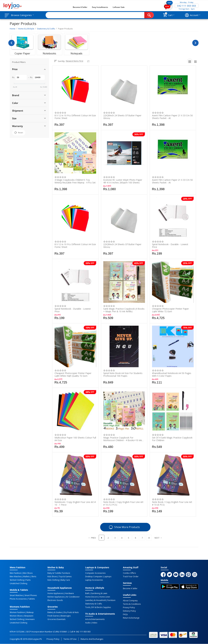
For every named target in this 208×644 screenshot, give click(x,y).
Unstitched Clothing (18, 583)
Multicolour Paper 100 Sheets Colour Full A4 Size (75, 439)
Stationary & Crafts (94, 604)
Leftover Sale (119, 7)
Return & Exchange (131, 618)
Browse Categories (22, 15)
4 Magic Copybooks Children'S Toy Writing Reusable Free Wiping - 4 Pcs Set (75, 181)
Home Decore (92, 597)
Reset (19, 133)
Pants (28, 580)
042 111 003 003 (187, 6)
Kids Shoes (52, 577)
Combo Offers (129, 573)
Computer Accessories (95, 573)
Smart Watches (16, 595)
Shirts (34, 577)
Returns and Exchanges (92, 639)
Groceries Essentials (56, 619)
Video (95, 623)
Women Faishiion (17, 612)
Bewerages (66, 616)
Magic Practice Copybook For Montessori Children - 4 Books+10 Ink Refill (123, 439)
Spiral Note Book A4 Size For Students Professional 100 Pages (123, 374)
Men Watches (16, 577)
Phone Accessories (18, 599)
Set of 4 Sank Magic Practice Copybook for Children (172, 439)
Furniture (111, 600)
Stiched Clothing (17, 580)
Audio (88, 623)
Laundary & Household (96, 600)
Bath (87, 593)
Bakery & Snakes (55, 612)
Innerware (30, 619)
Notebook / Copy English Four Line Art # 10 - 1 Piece (75, 503)
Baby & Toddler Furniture (59, 573)
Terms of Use (70, 639)
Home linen (105, 597)
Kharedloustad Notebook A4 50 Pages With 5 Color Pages (172, 374)
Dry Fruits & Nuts (71, 612)
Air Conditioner (73, 597)
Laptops (108, 577)
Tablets (31, 599)
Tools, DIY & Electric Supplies (98, 607)
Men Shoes (28, 573)
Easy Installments (100, 7)
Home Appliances (55, 593)
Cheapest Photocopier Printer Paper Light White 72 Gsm (170, 310)
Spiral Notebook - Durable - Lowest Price (170, 246)
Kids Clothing (53, 580)
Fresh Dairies (53, 616)
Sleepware (29, 616)
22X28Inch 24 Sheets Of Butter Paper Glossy (122, 117)
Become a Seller (80, 7)
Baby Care (65, 580)
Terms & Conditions (132, 604)
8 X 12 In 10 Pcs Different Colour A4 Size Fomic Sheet (75, 117)
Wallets (26, 577)
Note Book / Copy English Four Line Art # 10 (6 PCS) (172, 503)
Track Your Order (131, 577)
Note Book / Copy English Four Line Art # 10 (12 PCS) (123, 503)
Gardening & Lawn (99, 593)
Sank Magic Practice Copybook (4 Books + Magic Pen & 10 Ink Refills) (124, 310)
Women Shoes (16, 616)
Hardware (69, 593)
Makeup (30, 612)
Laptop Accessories (94, 580)
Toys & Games (65, 577)
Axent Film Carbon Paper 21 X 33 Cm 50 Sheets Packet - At (172, 117)
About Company (130, 601)
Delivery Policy (129, 611)
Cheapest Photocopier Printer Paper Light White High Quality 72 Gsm (73, 374)
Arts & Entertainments (95, 619)
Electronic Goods (55, 600)
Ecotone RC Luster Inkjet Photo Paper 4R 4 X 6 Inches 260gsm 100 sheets (123, 181)
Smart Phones (31, 595)
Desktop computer (94, 577)
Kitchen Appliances (56, 597)
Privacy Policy (129, 608)
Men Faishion (16, 573)
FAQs (125, 614)
